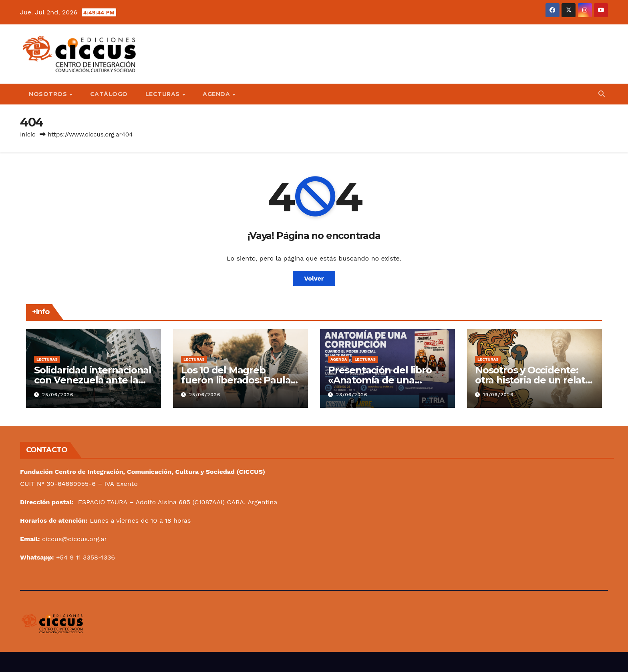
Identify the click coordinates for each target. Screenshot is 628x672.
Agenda (217, 94)
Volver (314, 278)
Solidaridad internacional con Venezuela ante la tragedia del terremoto (93, 380)
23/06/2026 (352, 395)
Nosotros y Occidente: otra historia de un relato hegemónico (533, 380)
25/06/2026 (58, 395)
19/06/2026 (498, 395)
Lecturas (164, 94)
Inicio (28, 134)
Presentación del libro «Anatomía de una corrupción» (380, 380)
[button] (602, 94)
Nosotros (49, 94)
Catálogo (109, 94)
